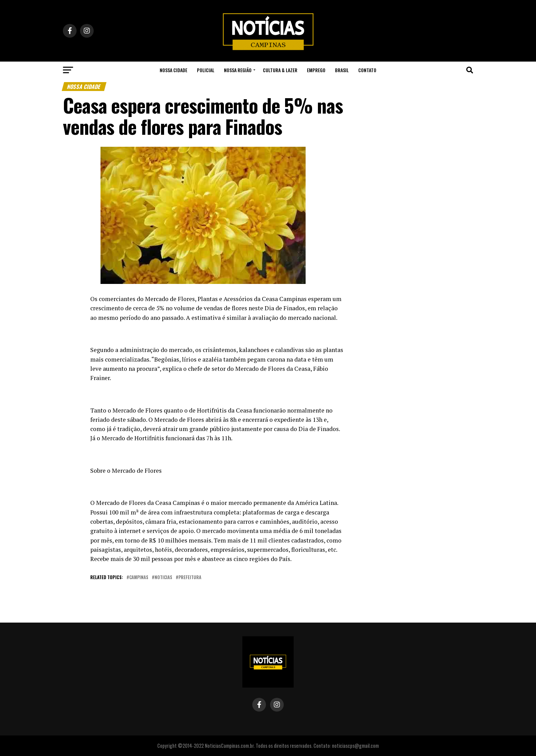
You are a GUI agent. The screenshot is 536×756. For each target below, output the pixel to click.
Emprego (316, 70)
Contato (367, 70)
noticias (163, 578)
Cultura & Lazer (280, 70)
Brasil (342, 70)
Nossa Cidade (173, 70)
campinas (139, 578)
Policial (206, 70)
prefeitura (190, 578)
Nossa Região (238, 70)
